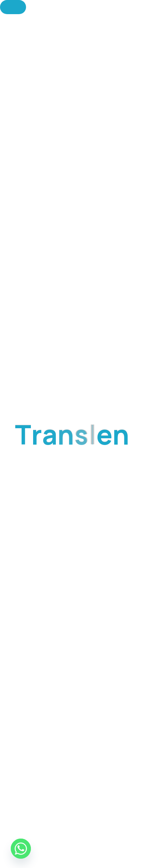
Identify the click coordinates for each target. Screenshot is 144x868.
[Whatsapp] (21, 849)
